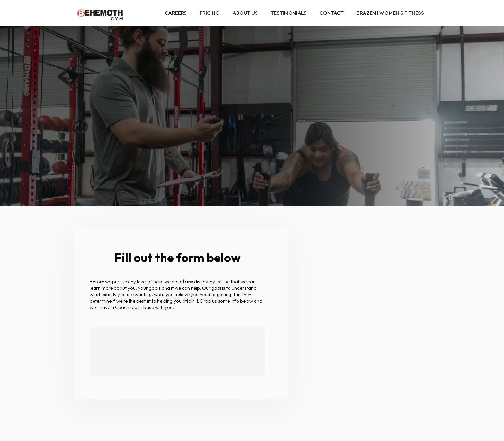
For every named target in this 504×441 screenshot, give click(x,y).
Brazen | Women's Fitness (390, 13)
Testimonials (289, 13)
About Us (245, 13)
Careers (176, 13)
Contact (332, 13)
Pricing (210, 13)
